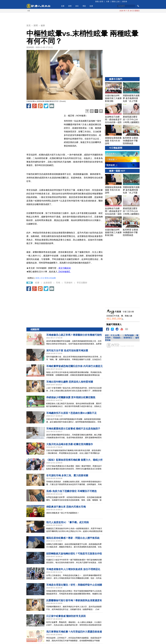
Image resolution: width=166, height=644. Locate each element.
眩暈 (37, 283)
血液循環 (48, 283)
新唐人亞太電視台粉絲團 (46, 278)
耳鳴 (58, 283)
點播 (91, 6)
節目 (77, 6)
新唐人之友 (116, 1)
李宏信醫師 (82, 283)
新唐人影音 (99, 1)
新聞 (70, 6)
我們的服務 (129, 335)
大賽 (108, 1)
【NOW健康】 (64, 272)
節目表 (125, 1)
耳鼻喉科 (68, 283)
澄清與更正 (128, 338)
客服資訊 (117, 338)
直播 (63, 6)
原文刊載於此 (65, 268)
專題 (84, 6)
